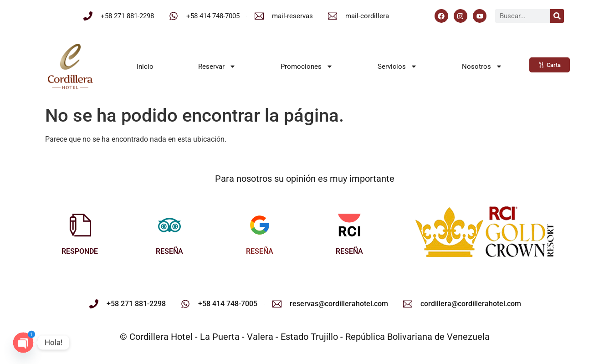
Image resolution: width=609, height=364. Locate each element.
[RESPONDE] (80, 225)
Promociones (307, 66)
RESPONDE (80, 251)
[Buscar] (557, 16)
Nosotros (482, 66)
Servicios (397, 66)
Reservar (217, 66)
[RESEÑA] (169, 225)
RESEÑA (169, 251)
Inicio (145, 67)
